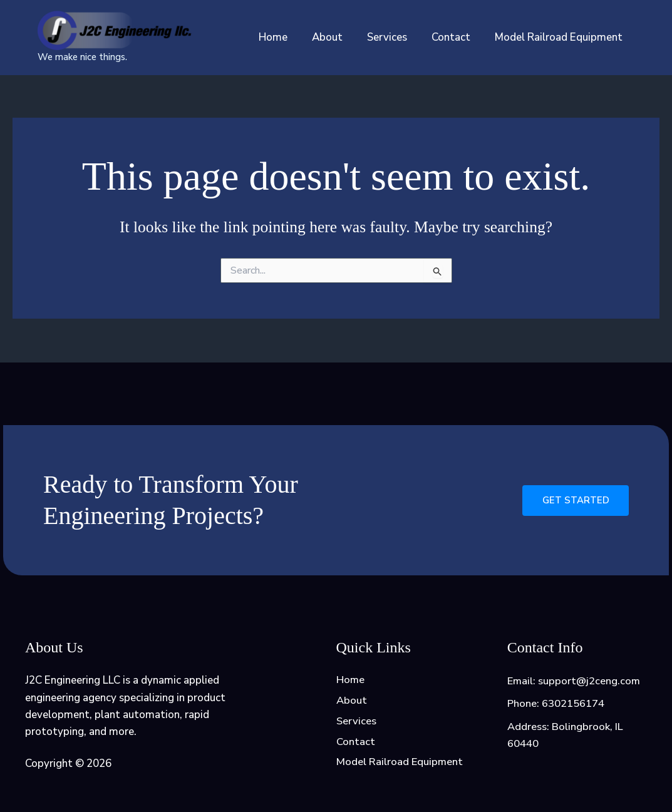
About (338, 37)
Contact (455, 37)
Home (287, 37)
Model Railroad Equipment (560, 37)
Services (395, 37)
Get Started (575, 499)
